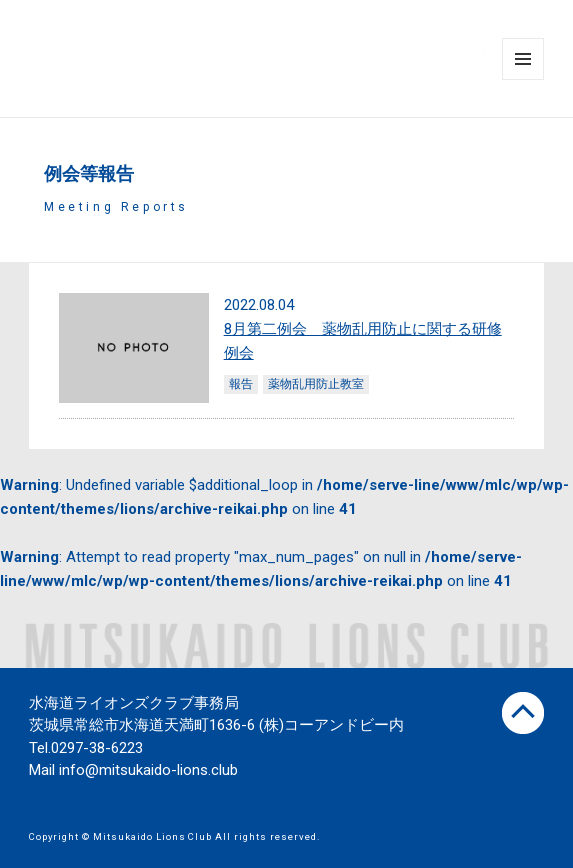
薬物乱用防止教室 (316, 384)
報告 (241, 384)
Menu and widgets (523, 79)
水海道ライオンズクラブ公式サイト (257, 59)
